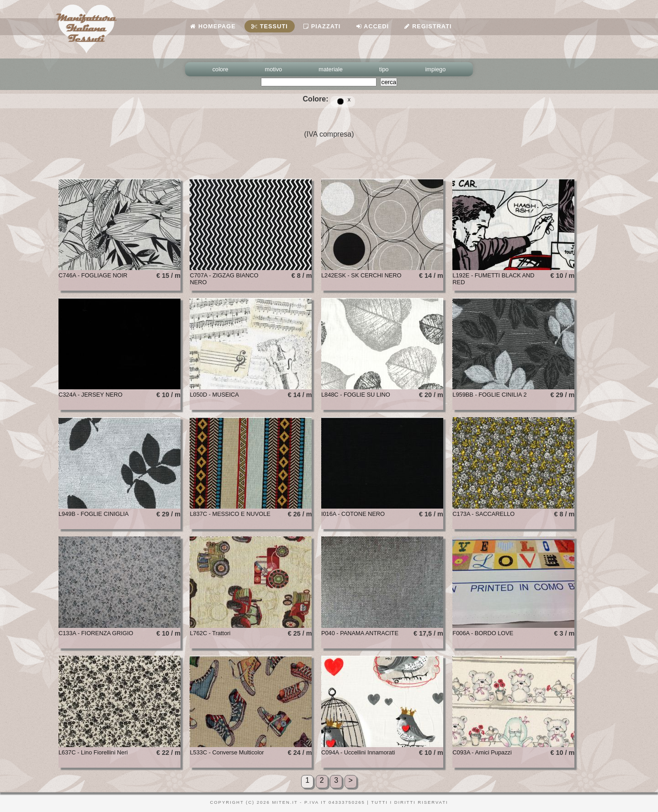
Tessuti (270, 26)
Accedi (373, 26)
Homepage (213, 26)
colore (220, 69)
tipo (384, 69)
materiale (331, 69)
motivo (274, 69)
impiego (436, 69)
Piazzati (322, 26)
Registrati (428, 26)
